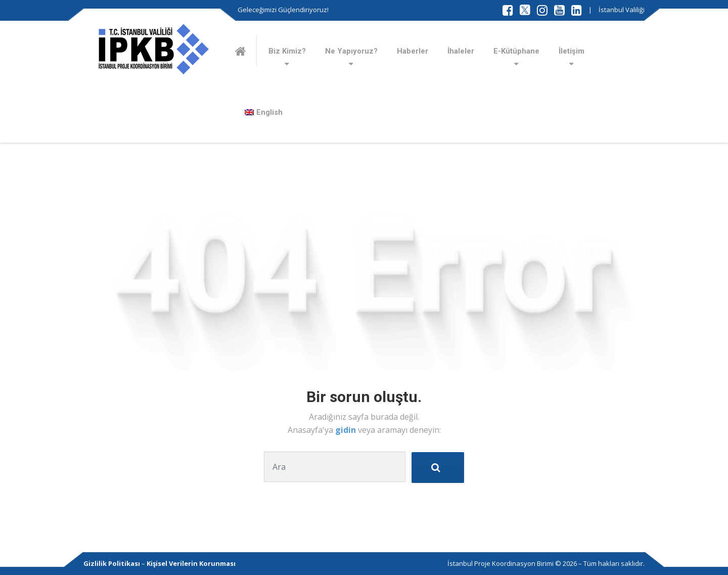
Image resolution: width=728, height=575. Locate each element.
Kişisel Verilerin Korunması (191, 563)
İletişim (572, 51)
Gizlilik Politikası (112, 563)
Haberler (413, 51)
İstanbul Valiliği (622, 10)
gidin (347, 430)
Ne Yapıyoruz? (351, 51)
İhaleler (461, 51)
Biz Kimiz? (287, 51)
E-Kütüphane (516, 51)
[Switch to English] (264, 112)
